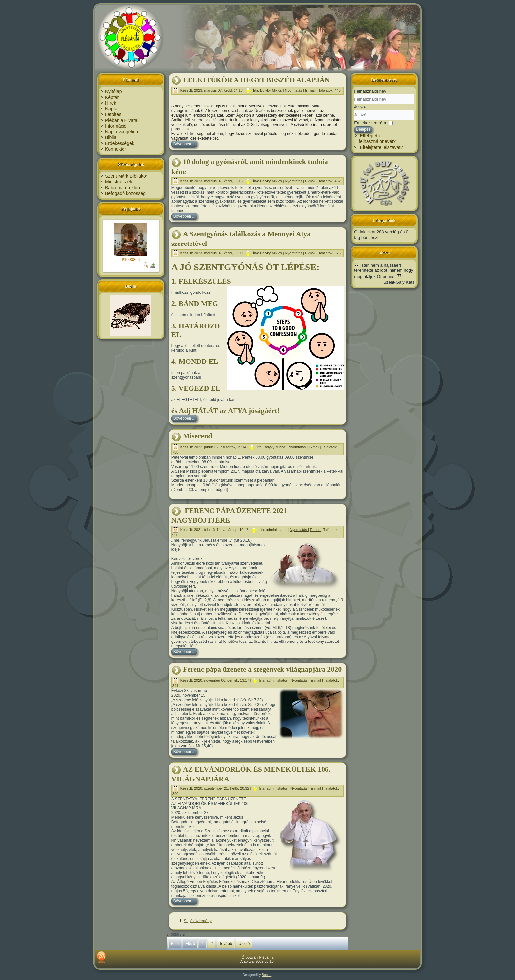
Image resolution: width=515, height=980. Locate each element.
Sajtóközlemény (198, 921)
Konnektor (116, 149)
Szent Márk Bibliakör (126, 176)
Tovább (226, 944)
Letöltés (113, 114)
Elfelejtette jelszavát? (382, 147)
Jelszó (360, 107)
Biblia (111, 137)
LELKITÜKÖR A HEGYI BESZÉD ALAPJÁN (256, 80)
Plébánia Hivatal (122, 120)
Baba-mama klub (123, 188)
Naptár (112, 109)
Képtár (112, 97)
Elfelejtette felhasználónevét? (377, 139)
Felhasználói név (370, 91)
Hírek (111, 103)
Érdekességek (120, 143)
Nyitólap (113, 91)
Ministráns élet (120, 182)
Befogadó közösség (125, 193)
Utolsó (244, 944)
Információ (116, 126)
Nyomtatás (294, 90)
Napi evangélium (122, 132)
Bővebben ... (184, 144)
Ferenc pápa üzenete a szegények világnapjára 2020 (262, 669)
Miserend (198, 436)
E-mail (311, 90)
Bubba (267, 975)
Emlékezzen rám (370, 122)
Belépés (363, 129)
